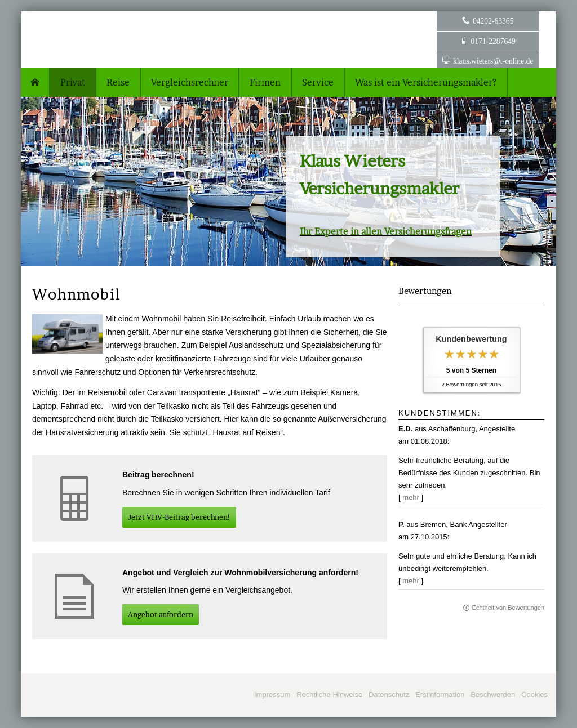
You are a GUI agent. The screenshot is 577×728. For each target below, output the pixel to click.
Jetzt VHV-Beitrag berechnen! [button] (179, 517)
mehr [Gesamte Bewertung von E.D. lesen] (411, 497)
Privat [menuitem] (73, 82)
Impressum (272, 694)
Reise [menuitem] (118, 82)
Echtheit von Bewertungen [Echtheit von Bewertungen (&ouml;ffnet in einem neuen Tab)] (508, 608)
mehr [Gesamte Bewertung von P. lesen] (411, 581)
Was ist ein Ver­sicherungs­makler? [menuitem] (426, 82)
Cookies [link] (534, 694)
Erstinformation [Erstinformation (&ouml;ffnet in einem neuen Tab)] (440, 694)
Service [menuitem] (318, 82)
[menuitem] (35, 82)
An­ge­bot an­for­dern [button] (161, 614)
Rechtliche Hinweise (329, 694)
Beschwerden (493, 694)
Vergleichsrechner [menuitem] (190, 82)
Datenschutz (389, 694)
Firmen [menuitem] (265, 82)
